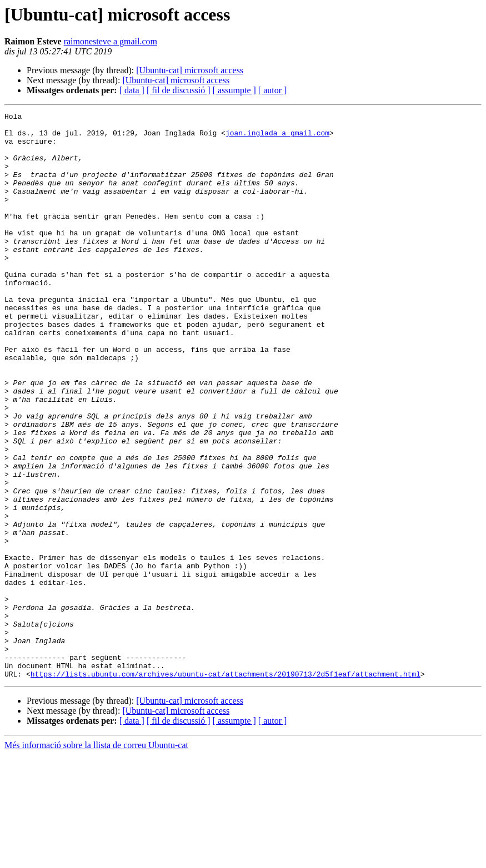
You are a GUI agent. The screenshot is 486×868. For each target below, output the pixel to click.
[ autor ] (273, 90)
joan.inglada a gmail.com (277, 138)
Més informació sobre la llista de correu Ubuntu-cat (96, 858)
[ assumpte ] (234, 90)
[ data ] (132, 90)
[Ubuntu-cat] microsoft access (190, 70)
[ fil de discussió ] (179, 90)
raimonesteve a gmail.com (111, 41)
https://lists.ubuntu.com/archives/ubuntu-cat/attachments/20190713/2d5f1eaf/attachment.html (226, 787)
